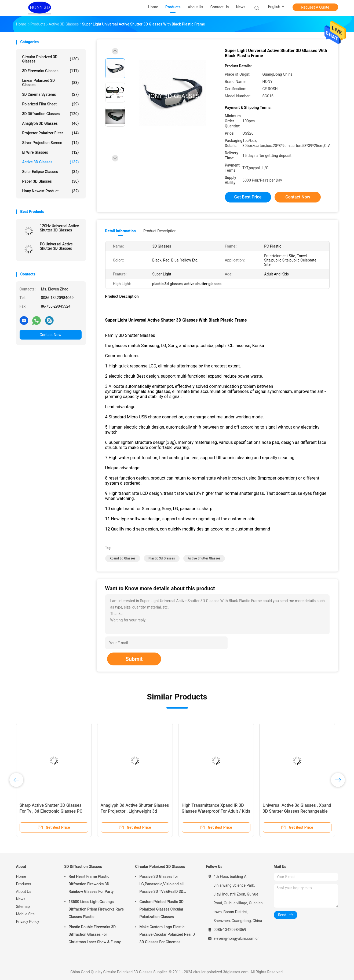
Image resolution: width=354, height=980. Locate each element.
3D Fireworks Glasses (51, 71)
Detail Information (121, 231)
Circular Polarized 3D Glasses (51, 59)
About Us (24, 891)
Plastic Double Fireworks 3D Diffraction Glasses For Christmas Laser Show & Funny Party (95, 935)
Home (21, 876)
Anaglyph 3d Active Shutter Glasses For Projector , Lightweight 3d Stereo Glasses (135, 811)
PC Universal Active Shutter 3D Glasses (56, 246)
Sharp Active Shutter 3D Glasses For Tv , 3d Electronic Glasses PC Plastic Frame (51, 811)
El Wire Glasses (51, 152)
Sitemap (23, 907)
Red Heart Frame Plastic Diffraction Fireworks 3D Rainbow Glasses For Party (91, 884)
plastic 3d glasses (162, 558)
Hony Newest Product (51, 191)
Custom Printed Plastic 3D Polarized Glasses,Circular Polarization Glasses (162, 909)
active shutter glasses (204, 558)
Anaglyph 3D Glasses (51, 123)
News (21, 899)
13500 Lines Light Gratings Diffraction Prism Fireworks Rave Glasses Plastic (96, 909)
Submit (134, 659)
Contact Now (51, 335)
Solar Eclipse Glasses (51, 172)
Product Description (160, 231)
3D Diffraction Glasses (51, 114)
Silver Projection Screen (51, 143)
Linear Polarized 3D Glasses (51, 83)
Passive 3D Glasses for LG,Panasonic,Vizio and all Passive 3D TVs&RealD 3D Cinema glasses (162, 885)
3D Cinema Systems (51, 94)
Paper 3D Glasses (51, 181)
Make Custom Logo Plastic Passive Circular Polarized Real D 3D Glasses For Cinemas (167, 934)
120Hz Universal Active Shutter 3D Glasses (59, 228)
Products (24, 884)
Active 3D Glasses (51, 162)
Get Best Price (248, 197)
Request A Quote (315, 7)
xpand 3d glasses (123, 558)
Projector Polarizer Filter (51, 133)
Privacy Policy (28, 922)
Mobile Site (25, 914)
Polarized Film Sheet (51, 104)
